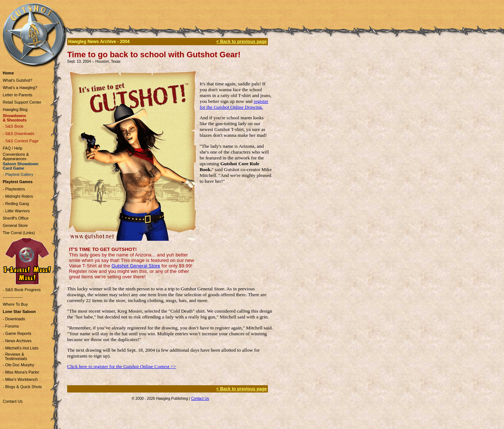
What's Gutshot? (17, 80)
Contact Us (12, 401)
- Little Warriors (16, 211)
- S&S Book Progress (22, 290)
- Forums (11, 326)
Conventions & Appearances (16, 156)
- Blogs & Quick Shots (22, 387)
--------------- (13, 297)
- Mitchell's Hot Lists (20, 348)
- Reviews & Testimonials (15, 356)
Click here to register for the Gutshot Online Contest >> (122, 366)
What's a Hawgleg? (20, 88)
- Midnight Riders (18, 196)
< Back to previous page (242, 42)
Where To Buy (15, 304)
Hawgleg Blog (15, 109)
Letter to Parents (17, 95)
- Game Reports (17, 333)
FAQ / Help (12, 148)
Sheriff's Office (16, 218)
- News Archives (17, 341)
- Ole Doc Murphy (18, 365)
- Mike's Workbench (20, 379)
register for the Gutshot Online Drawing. (234, 104)
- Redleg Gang (16, 204)
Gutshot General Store (136, 266)
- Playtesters (14, 189)
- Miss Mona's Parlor (21, 372)
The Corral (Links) (19, 233)
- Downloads (14, 319)
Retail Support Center (22, 102)
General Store (15, 225)
